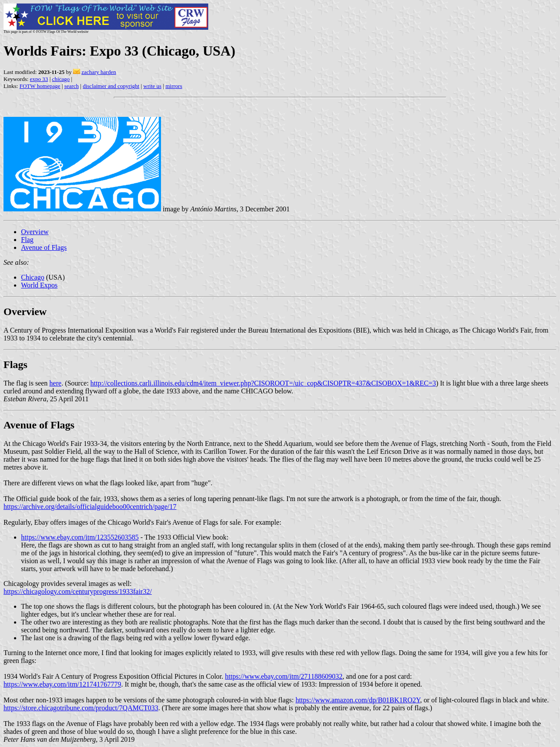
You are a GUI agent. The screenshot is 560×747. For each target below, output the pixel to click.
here (56, 383)
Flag (27, 240)
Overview (35, 232)
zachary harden (99, 72)
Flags (16, 365)
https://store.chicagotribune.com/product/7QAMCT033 (81, 708)
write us (153, 86)
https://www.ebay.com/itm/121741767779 (62, 684)
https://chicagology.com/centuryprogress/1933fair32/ (78, 591)
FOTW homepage (40, 86)
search (72, 86)
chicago (61, 79)
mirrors (174, 86)
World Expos (39, 285)
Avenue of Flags (44, 247)
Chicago (33, 277)
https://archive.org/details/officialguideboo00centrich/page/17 (90, 507)
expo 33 (39, 79)
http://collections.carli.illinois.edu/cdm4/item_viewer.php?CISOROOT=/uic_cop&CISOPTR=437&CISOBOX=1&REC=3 (263, 383)
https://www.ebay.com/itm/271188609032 (283, 676)
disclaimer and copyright (111, 86)
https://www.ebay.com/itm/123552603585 (80, 537)
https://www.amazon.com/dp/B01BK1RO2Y (358, 700)
